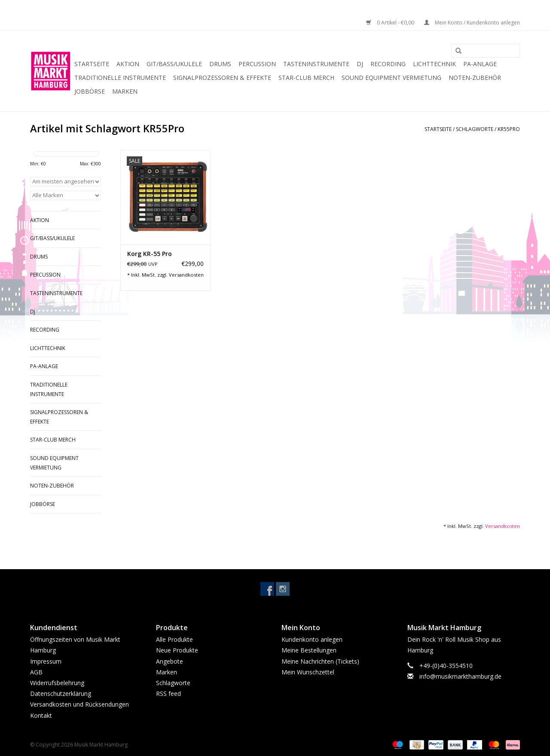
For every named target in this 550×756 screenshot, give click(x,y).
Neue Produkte (177, 650)
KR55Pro (509, 129)
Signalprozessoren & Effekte (222, 78)
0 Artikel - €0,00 (391, 23)
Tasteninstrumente (316, 64)
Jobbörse (90, 91)
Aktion (128, 64)
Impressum (46, 661)
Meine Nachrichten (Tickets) (320, 661)
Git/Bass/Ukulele (174, 64)
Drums (220, 64)
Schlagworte (475, 129)
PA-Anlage (480, 64)
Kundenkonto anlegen (312, 639)
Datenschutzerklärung (61, 694)
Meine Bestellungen (309, 650)
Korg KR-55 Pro (150, 254)
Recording (388, 64)
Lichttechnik (434, 64)
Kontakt (41, 715)
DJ (360, 64)
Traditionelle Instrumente (120, 78)
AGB (36, 672)
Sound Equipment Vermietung (391, 78)
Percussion (257, 64)
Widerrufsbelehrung (57, 683)
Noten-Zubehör (475, 78)
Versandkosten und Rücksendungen (79, 704)
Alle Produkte (174, 639)
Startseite (92, 64)
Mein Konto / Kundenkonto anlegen (472, 23)
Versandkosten (186, 275)
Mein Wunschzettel (308, 672)
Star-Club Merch (306, 78)
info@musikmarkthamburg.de (460, 676)
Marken (125, 91)
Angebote (170, 661)
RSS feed (168, 694)
